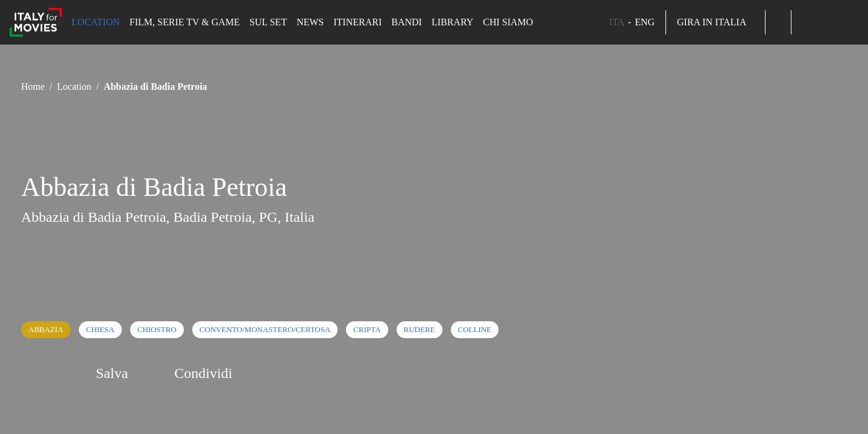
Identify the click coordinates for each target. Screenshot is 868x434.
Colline (475, 329)
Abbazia (46, 329)
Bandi (407, 22)
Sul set (268, 22)
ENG (645, 22)
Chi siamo (508, 22)
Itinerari (357, 22)
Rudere (420, 329)
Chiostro (157, 329)
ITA (616, 22)
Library (452, 22)
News (310, 22)
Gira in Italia (715, 22)
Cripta (367, 329)
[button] (778, 22)
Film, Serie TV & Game (185, 22)
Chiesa (100, 329)
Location (96, 22)
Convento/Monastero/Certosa (265, 329)
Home (33, 86)
